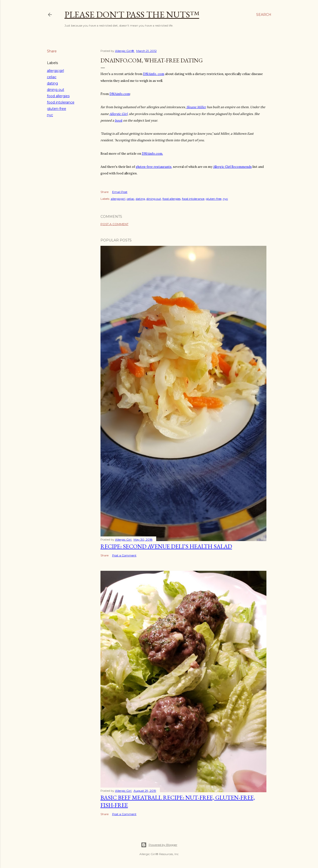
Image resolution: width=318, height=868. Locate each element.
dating (52, 83)
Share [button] (52, 51)
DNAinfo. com (154, 74)
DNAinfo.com (120, 94)
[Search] (264, 15)
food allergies (58, 96)
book (119, 120)
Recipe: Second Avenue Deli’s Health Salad (166, 546)
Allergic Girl (118, 114)
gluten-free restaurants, (154, 167)
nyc (50, 115)
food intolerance (61, 102)
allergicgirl (55, 71)
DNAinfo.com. (152, 154)
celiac (52, 77)
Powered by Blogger (159, 845)
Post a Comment (114, 224)
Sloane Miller (196, 107)
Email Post (120, 192)
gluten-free (57, 109)
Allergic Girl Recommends (232, 167)
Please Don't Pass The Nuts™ (132, 14)
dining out (56, 90)
